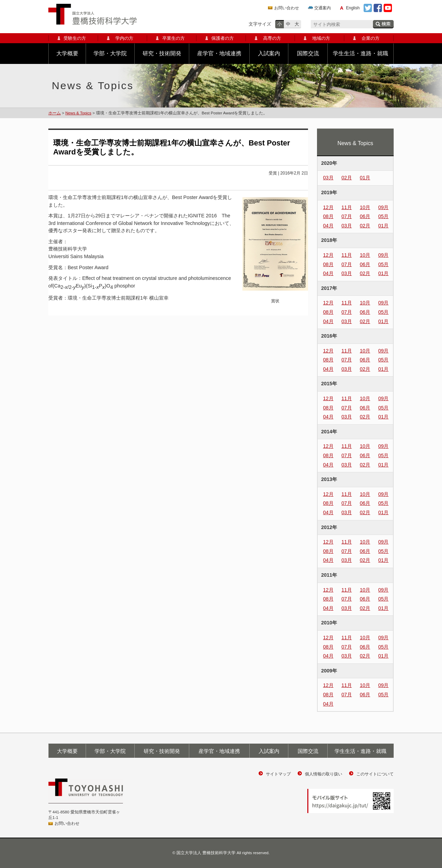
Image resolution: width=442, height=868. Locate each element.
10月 (365, 207)
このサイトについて (375, 774)
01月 (365, 178)
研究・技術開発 (162, 53)
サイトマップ (278, 774)
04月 (328, 226)
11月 (347, 207)
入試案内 (269, 53)
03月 (328, 178)
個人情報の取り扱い (324, 774)
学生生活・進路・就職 (361, 53)
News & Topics (78, 113)
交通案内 (323, 8)
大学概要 (67, 53)
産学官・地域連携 (219, 53)
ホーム (55, 113)
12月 (328, 207)
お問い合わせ (287, 8)
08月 (328, 216)
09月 (383, 207)
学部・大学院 (110, 53)
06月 (365, 216)
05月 (383, 216)
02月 (347, 178)
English (353, 8)
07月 (347, 216)
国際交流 (308, 53)
